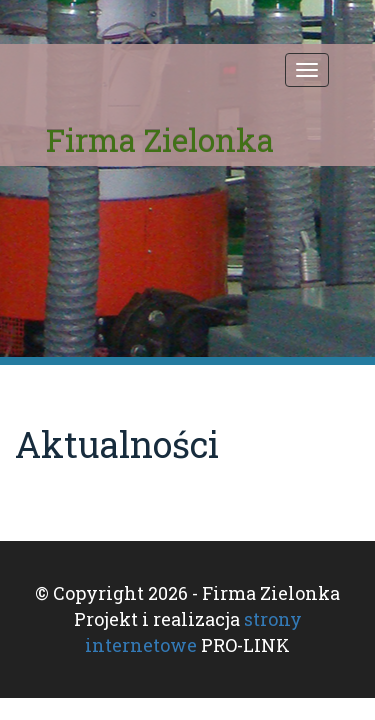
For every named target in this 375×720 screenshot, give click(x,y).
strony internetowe (193, 632)
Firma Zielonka (160, 139)
